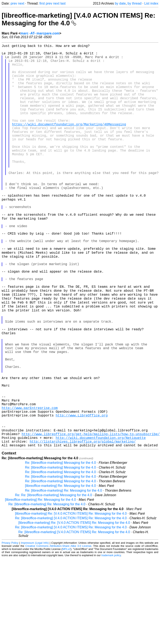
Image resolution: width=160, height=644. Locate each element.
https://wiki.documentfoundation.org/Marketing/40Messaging (69, 142)
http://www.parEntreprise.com (30, 485)
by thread (134, 3)
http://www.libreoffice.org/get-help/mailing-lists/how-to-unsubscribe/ (91, 517)
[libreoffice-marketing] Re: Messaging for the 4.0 (60, 571)
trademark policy (111, 641)
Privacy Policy (10, 628)
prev (14, 3)
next (21, 3)
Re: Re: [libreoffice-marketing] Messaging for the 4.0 (54, 581)
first (42, 3)
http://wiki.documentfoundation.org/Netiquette (101, 522)
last (63, 3)
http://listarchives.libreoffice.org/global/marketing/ (83, 526)
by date (120, 3)
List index (151, 3)
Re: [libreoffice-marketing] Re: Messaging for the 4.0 (64, 576)
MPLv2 (66, 635)
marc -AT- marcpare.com (40, 33)
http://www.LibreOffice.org (82, 494)
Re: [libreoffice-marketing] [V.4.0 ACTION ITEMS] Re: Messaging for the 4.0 (71, 604)
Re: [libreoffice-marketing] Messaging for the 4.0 (60, 548)
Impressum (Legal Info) (35, 628)
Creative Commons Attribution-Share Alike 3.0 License (58, 631)
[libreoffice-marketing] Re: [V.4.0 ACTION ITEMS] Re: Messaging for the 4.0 (71, 599)
